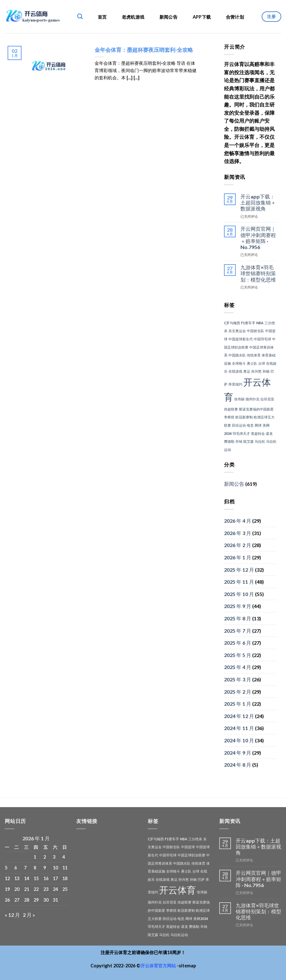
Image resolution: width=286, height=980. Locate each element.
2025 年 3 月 (238, 679)
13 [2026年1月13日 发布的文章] (17, 878)
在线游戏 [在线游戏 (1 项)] (235, 371)
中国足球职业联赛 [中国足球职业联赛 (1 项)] (191, 855)
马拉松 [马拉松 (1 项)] (260, 441)
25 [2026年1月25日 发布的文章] (65, 889)
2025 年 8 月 (238, 618)
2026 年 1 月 (238, 557)
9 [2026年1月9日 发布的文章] (45, 868)
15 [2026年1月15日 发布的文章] (36, 878)
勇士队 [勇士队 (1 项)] (252, 363)
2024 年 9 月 (238, 753)
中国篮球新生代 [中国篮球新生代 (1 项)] (241, 339)
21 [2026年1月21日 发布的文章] (27, 889)
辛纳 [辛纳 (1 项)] (239, 441)
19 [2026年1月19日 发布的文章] (7, 889)
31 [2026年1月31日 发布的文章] (55, 900)
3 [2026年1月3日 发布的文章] (54, 857)
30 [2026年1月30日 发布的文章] (46, 900)
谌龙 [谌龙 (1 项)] (269, 433)
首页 (102, 17)
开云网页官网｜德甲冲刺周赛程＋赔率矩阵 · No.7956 (258, 238)
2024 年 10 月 (239, 740)
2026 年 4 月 (238, 521)
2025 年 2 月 (238, 692)
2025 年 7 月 (238, 631)
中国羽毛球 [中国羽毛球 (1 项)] (262, 339)
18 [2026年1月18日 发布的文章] (65, 878)
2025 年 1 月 (238, 704)
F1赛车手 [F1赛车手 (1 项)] (248, 323)
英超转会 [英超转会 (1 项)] (258, 433)
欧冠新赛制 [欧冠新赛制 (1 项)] (244, 417)
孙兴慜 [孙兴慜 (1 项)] (256, 371)
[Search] (80, 17)
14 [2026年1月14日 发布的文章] (27, 878)
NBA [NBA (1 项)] (260, 323)
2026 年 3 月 (238, 533)
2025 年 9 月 (238, 606)
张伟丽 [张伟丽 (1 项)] (239, 399)
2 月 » (29, 915)
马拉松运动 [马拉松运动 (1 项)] (179, 935)
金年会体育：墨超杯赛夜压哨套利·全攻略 (144, 50)
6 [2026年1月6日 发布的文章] (16, 868)
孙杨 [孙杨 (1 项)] (266, 371)
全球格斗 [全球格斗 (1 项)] (239, 363)
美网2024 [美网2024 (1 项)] (201, 919)
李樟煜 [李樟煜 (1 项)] (229, 417)
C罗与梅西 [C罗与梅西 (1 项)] (232, 323)
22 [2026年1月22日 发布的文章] (36, 889)
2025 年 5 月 (238, 655)
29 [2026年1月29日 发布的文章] (36, 900)
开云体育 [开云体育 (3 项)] (177, 890)
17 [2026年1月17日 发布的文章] (55, 878)
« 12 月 (12, 915)
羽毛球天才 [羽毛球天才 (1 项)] (241, 433)
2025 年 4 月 (238, 667)
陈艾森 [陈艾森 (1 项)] (249, 441)
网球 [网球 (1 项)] (258, 425)
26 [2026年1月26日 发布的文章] (7, 900)
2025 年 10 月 (239, 594)
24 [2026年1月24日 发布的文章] (55, 889)
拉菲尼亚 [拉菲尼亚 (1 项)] (267, 399)
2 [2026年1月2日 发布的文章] (45, 857)
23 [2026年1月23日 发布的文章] (46, 889)
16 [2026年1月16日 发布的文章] (46, 878)
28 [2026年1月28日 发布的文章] (27, 900)
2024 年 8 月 (238, 765)
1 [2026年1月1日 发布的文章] (35, 857)
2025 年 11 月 (239, 582)
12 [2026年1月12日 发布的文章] (7, 878)
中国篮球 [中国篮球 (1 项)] (188, 847)
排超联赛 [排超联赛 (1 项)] (231, 409)
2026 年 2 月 (238, 545)
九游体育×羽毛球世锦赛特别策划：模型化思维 (258, 273)
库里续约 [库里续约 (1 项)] (235, 384)
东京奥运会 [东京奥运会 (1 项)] (237, 331)
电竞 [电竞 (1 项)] (250, 425)
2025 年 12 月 (239, 570)
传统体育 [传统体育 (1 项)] (254, 355)
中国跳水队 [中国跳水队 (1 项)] (237, 355)
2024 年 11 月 (239, 728)
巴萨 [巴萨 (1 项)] (201, 879)
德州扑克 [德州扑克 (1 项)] (252, 399)
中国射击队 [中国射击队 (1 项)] (255, 331)
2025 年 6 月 (238, 643)
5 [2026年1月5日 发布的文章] (6, 868)
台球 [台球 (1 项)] (262, 363)
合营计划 (235, 17)
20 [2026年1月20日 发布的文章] (17, 889)
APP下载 (202, 17)
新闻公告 (168, 17)
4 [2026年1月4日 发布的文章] (64, 857)
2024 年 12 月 (239, 716)
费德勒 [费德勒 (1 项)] (229, 441)
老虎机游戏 (133, 17)
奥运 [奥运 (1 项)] (247, 371)
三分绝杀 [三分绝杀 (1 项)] (195, 839)
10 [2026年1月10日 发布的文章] (55, 868)
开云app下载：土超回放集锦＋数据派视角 (258, 202)
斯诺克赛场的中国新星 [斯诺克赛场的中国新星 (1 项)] (256, 409)
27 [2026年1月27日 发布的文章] (17, 900)
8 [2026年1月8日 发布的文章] (35, 868)
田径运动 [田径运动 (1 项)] (239, 425)
